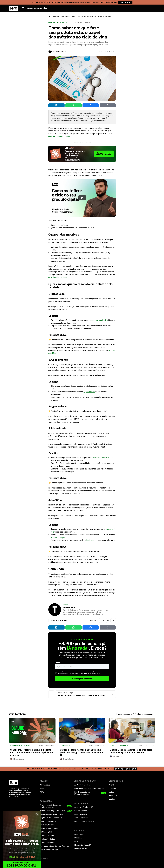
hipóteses (90, 540)
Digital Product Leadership (51, 818)
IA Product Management (61, 16)
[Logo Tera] (14, 783)
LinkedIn (112, 788)
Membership (45, 785)
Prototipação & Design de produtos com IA (51, 806)
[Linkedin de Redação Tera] (103, 620)
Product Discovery (48, 835)
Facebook (113, 796)
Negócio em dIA (81, 848)
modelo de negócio (58, 538)
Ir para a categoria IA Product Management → (136, 714)
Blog (76, 841)
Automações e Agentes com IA (53, 811)
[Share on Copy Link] (108, 105)
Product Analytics (47, 842)
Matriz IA (78, 838)
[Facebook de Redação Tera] (113, 620)
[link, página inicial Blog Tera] (14, 8)
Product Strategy (47, 825)
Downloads (79, 834)
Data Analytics (46, 832)
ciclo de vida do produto (58, 277)
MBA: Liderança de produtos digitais (89, 788)
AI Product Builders (48, 821)
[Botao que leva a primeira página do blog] (49, 16)
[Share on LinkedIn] (56, 105)
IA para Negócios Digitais (50, 849)
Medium (112, 799)
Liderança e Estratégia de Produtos (55, 846)
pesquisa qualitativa (99, 320)
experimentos (89, 392)
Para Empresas (81, 814)
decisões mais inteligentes (59, 136)
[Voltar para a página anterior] (51, 694)
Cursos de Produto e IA (84, 807)
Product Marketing (48, 839)
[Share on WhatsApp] (74, 105)
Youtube (112, 785)
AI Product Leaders (82, 785)
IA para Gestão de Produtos (51, 814)
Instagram (113, 792)
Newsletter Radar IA (83, 845)
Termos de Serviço (82, 818)
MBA (42, 788)
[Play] (82, 198)
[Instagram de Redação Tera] (108, 620)
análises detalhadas (101, 458)
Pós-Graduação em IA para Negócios (82, 793)
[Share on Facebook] (91, 105)
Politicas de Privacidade (84, 821)
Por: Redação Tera (60, 51)
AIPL (42, 792)
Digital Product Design (49, 828)
